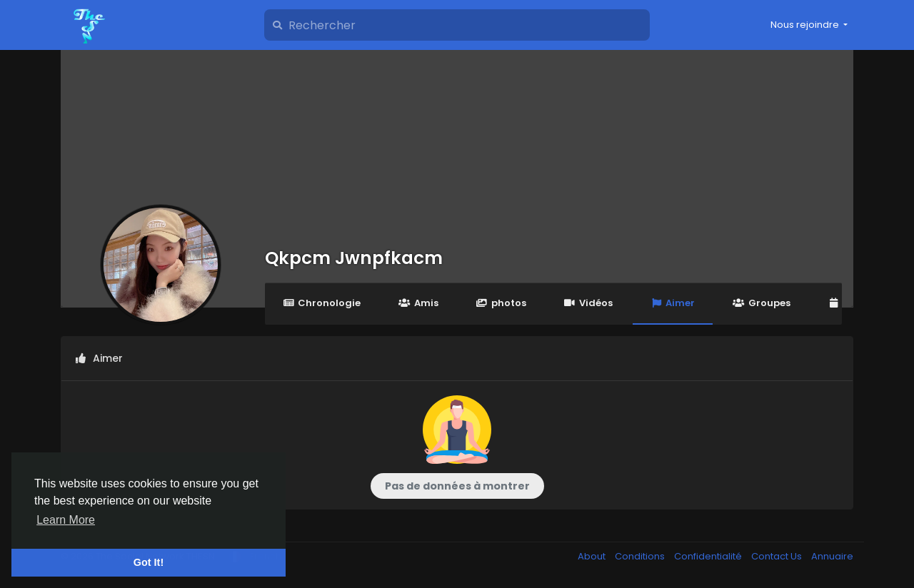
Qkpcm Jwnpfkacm (354, 258)
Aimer (673, 303)
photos (501, 303)
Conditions (641, 556)
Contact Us (778, 556)
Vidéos (588, 303)
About (593, 556)
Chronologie (322, 303)
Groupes (761, 303)
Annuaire (832, 556)
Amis (418, 303)
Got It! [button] (149, 562)
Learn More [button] (66, 520)
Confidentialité (709, 556)
